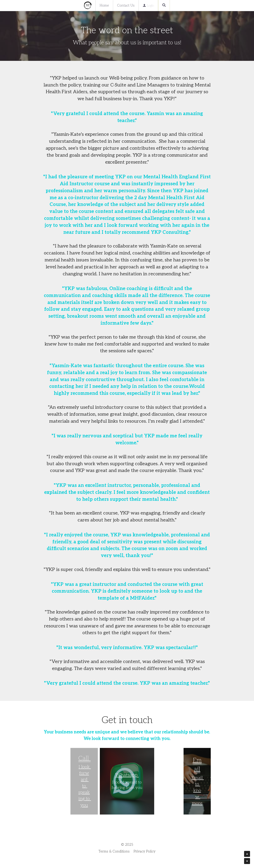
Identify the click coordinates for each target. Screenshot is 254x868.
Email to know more (198, 791)
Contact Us (126, 6)
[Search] (164, 5)
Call (84, 758)
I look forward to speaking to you (85, 786)
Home (104, 6)
